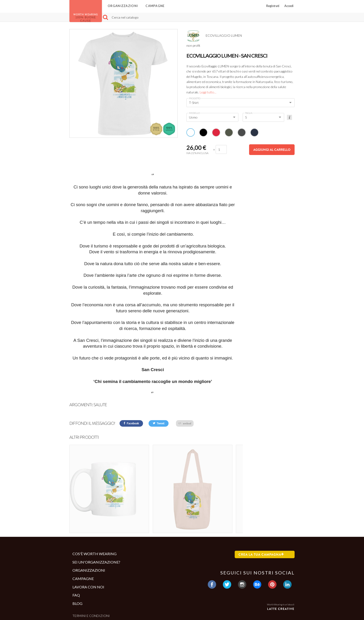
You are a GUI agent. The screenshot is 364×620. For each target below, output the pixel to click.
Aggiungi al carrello (272, 150)
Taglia (249, 113)
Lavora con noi (88, 557)
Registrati (273, 6)
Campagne (155, 6)
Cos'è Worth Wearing (94, 524)
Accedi (289, 6)
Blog (77, 574)
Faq (76, 566)
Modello (194, 113)
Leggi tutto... (208, 92)
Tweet (159, 423)
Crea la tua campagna (261, 525)
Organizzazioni (123, 6)
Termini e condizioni (91, 586)
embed (185, 423)
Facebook (131, 423)
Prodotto (195, 98)
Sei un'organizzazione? (96, 533)
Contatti (81, 594)
